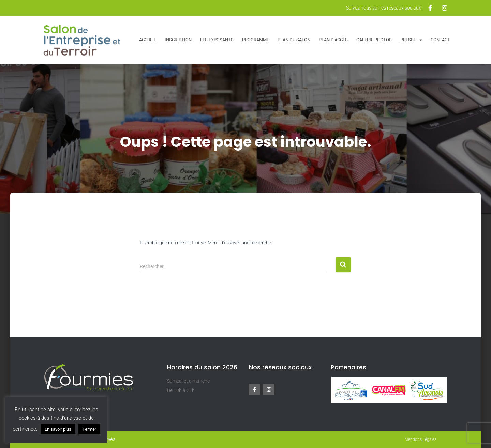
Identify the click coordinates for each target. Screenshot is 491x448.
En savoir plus (58, 429)
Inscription (178, 40)
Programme (256, 40)
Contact (440, 40)
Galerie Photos (374, 40)
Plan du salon (294, 40)
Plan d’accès (333, 40)
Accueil (148, 40)
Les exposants (217, 40)
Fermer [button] (89, 429)
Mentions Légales (421, 439)
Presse (411, 40)
